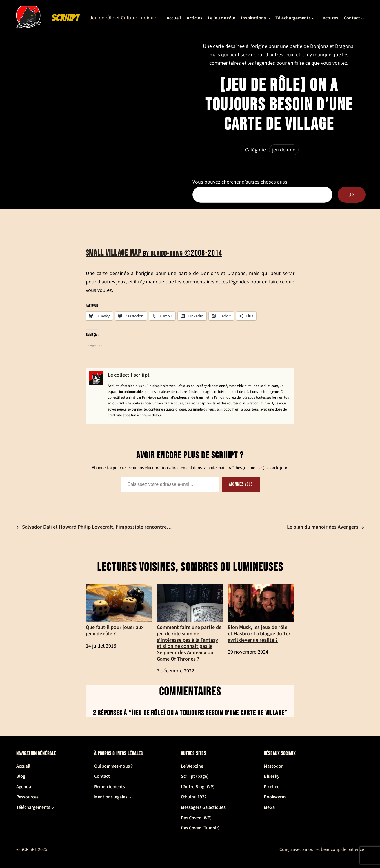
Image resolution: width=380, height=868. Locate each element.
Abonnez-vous (241, 484)
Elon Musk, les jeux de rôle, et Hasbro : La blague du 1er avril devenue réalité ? (261, 614)
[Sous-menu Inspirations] (269, 18)
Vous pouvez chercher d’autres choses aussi (240, 182)
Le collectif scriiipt (129, 375)
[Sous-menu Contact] (363, 18)
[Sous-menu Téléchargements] (313, 18)
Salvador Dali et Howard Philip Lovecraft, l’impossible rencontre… (97, 527)
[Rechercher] (352, 195)
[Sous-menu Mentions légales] (130, 797)
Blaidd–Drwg (168, 254)
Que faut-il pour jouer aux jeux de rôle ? (119, 610)
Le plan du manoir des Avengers (323, 527)
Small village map (114, 253)
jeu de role (284, 150)
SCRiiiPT (65, 18)
